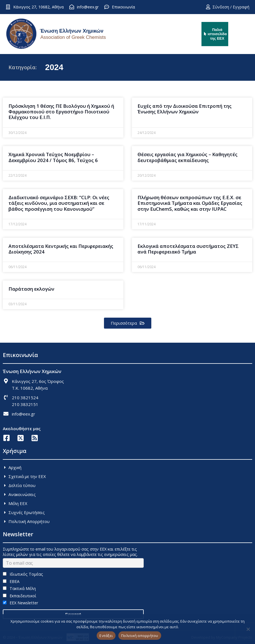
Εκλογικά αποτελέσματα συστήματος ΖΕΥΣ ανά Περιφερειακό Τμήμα (188, 249)
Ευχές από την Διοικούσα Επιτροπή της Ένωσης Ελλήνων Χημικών (185, 109)
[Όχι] (248, 629)
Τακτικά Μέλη (19, 588)
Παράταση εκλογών (31, 289)
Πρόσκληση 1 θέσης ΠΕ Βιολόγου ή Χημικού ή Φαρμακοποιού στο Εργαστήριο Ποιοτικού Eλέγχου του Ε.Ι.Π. (61, 112)
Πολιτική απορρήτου (140, 636)
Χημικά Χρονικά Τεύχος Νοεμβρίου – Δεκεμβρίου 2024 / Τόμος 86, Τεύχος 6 (53, 157)
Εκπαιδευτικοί (20, 596)
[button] (128, 323)
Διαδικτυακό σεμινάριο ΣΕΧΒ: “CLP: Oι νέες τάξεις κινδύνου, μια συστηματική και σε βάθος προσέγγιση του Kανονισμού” (59, 203)
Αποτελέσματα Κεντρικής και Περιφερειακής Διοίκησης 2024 (61, 249)
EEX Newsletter (20, 603)
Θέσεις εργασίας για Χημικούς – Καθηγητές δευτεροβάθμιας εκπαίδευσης (188, 157)
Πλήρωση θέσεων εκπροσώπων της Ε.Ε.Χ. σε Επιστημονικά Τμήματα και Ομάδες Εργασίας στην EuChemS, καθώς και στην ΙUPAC (190, 203)
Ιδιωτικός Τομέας (23, 574)
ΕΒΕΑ (11, 581)
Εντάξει (106, 636)
